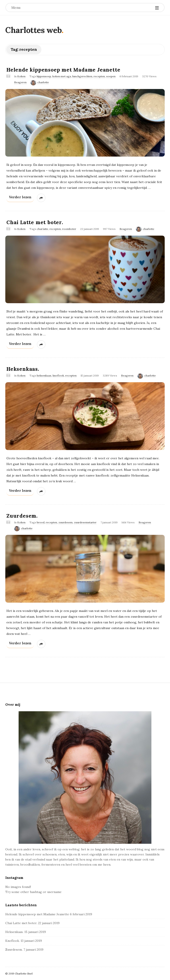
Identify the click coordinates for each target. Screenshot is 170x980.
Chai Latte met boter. (35, 222)
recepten (99, 76)
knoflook (58, 376)
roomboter (69, 229)
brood (41, 522)
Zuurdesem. (22, 516)
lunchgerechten (82, 76)
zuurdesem (66, 522)
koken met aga (62, 76)
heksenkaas (44, 376)
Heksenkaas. (23, 369)
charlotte (43, 82)
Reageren (20, 82)
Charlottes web (33, 30)
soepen (111, 76)
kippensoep (44, 76)
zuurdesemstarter (85, 522)
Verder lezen (22, 198)
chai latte (42, 229)
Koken (21, 76)
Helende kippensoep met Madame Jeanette (63, 70)
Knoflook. (13, 941)
